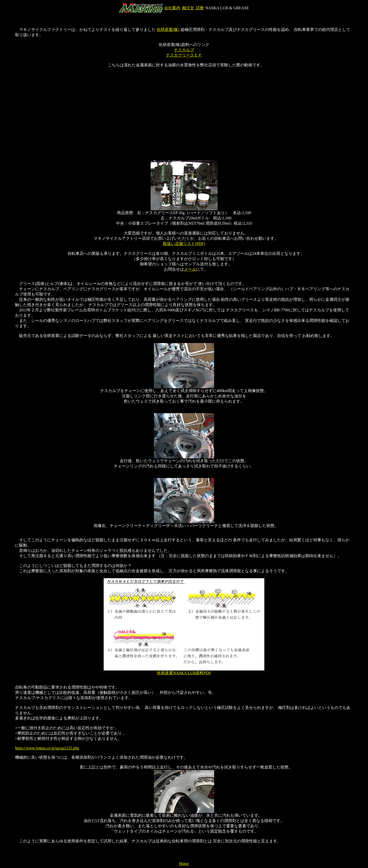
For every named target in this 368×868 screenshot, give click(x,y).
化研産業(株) (168, 30)
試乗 (200, 8)
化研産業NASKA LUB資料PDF (184, 673)
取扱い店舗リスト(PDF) (184, 244)
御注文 (188, 8)
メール (190, 269)
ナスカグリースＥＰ (184, 55)
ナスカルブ (184, 50)
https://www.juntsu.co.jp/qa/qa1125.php (47, 748)
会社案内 (172, 8)
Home (184, 864)
